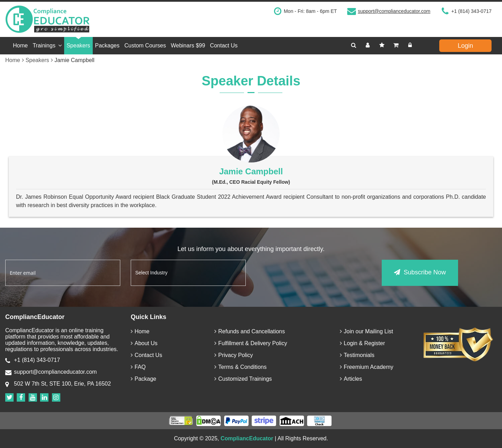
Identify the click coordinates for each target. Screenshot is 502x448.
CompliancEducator (247, 438)
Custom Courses (145, 45)
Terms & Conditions (241, 367)
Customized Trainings (243, 379)
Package (143, 379)
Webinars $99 (188, 45)
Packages (107, 45)
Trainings (47, 45)
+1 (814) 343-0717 (471, 11)
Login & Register (362, 343)
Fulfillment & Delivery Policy (251, 343)
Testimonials (357, 355)
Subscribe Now (420, 272)
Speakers (78, 45)
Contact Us (224, 45)
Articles (351, 379)
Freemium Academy (367, 367)
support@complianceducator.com (394, 11)
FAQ (138, 367)
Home (20, 45)
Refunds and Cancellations (250, 331)
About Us (144, 343)
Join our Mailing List (366, 331)
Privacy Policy (234, 355)
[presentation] (309, 273)
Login (465, 46)
